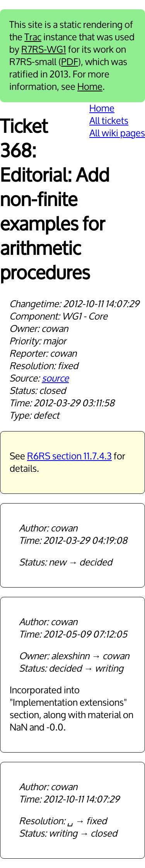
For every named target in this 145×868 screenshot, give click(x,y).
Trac (33, 37)
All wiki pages (117, 133)
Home (90, 87)
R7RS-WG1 (44, 50)
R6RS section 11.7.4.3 (69, 456)
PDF (70, 62)
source (55, 378)
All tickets (109, 121)
